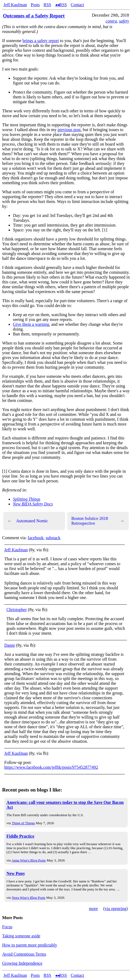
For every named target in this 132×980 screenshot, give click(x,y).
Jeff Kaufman (15, 5)
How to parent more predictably (30, 945)
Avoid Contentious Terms (24, 954)
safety (124, 21)
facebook (36, 538)
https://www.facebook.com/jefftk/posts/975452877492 (51, 767)
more (93, 909)
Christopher (17, 610)
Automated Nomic (28, 521)
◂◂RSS (61, 5)
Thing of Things (23, 823)
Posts (35, 5)
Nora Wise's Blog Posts (29, 898)
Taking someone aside (21, 936)
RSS (47, 5)
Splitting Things (27, 499)
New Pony (16, 873)
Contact (77, 5)
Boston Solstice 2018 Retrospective (98, 521)
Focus (7, 927)
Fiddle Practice (20, 836)
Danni (10, 645)
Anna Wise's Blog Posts (29, 860)
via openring (115, 909)
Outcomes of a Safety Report (34, 16)
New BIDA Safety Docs (33, 504)
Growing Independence (22, 963)
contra (111, 21)
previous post (69, 130)
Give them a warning (31, 324)
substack (53, 538)
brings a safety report (41, 41)
